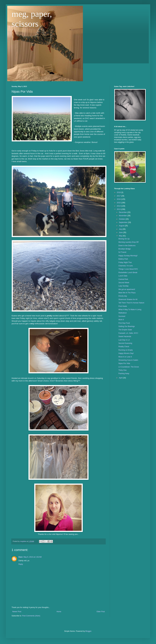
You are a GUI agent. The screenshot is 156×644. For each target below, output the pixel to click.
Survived (122, 316)
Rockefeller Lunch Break (128, 273)
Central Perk (123, 279)
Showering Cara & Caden (128, 360)
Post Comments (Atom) (31, 616)
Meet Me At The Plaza (127, 293)
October (122, 219)
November (123, 216)
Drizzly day (123, 296)
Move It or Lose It (125, 357)
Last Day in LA (124, 340)
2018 (119, 192)
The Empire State (125, 330)
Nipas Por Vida (124, 363)
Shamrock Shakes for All (128, 299)
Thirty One (122, 370)
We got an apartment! (127, 289)
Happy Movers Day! (126, 353)
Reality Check (124, 347)
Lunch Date (123, 276)
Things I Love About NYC (128, 269)
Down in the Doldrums (127, 246)
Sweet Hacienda (125, 336)
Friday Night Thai (125, 262)
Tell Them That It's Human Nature (131, 303)
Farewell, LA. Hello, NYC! (128, 333)
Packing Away (124, 373)
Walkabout (122, 313)
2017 (119, 196)
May (121, 236)
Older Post (101, 612)
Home (59, 612)
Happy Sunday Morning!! (128, 256)
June (121, 232)
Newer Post (17, 612)
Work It (121, 320)
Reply (21, 564)
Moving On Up (124, 239)
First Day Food (124, 323)
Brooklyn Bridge (125, 249)
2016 (119, 199)
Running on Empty (126, 350)
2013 (119, 209)
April (121, 378)
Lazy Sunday (123, 286)
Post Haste (123, 306)
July (121, 229)
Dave (21, 557)
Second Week (124, 283)
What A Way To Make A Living (130, 310)
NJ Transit (122, 252)
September (123, 222)
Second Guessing (125, 343)
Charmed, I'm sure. (126, 266)
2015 (119, 203)
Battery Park (123, 259)
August (122, 226)
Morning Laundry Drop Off (128, 242)
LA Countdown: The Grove (129, 367)
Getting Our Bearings (127, 326)
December (123, 212)
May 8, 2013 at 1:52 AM (33, 557)
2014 (119, 206)
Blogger (88, 631)
